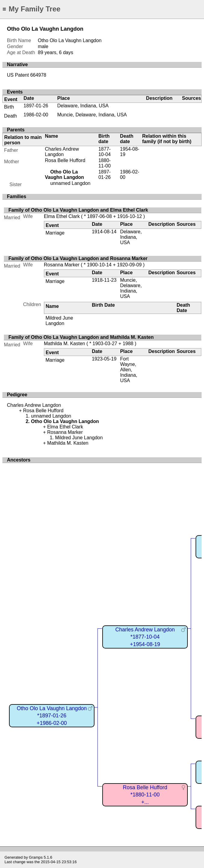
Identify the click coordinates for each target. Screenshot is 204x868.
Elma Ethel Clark (62, 216)
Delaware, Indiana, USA (83, 106)
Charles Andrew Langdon (62, 152)
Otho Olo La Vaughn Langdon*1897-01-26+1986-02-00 (52, 716)
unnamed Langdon (70, 183)
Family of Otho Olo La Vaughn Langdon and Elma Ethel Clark (78, 210)
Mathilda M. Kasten (65, 344)
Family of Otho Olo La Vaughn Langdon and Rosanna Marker (78, 258)
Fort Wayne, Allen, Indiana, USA (129, 370)
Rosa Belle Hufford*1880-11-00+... (145, 795)
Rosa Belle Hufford (65, 160)
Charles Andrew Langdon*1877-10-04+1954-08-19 (145, 637)
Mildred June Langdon (59, 321)
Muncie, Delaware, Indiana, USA (92, 115)
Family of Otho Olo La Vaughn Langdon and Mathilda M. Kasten (81, 337)
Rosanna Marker (62, 265)
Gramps (36, 857)
